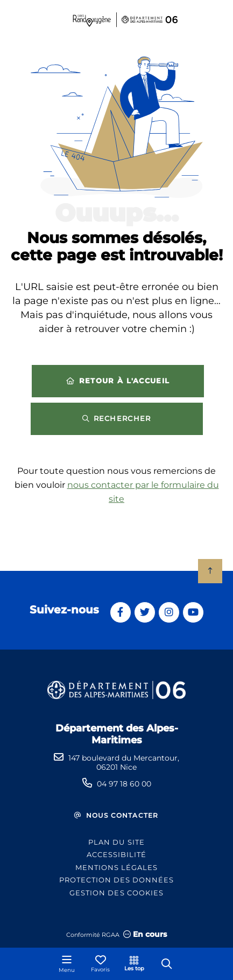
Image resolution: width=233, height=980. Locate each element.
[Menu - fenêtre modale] (67, 964)
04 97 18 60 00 (124, 784)
